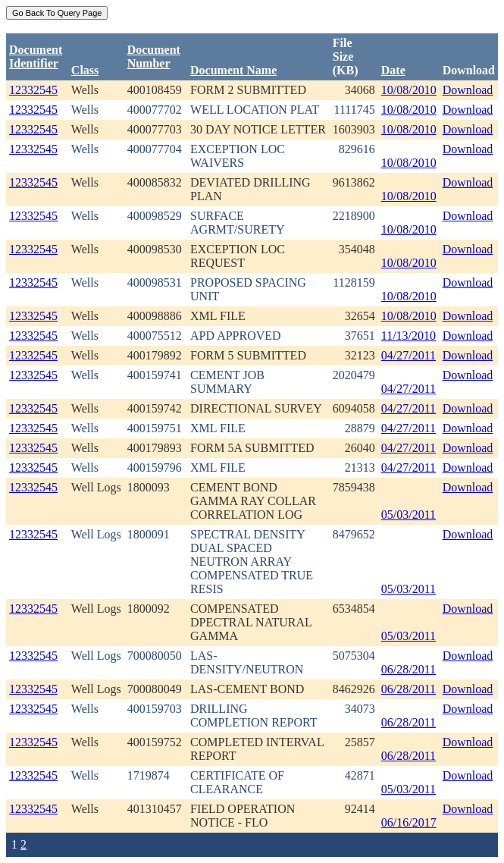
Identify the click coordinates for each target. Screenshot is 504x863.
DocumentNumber (154, 56)
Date (393, 70)
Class (85, 70)
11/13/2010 (409, 336)
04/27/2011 (409, 355)
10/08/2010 (409, 90)
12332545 (33, 90)
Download (468, 90)
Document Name (233, 70)
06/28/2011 (409, 669)
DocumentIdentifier (36, 56)
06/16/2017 (409, 822)
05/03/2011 (409, 515)
